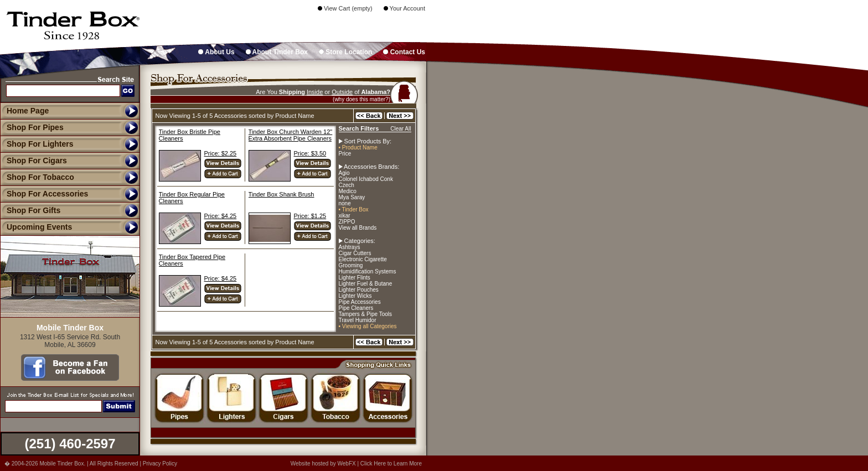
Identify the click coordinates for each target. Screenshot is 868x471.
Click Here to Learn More (391, 464)
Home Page (28, 111)
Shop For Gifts (30, 210)
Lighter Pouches (359, 290)
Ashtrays (350, 247)
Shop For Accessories (44, 194)
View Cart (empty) (345, 8)
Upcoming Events (36, 227)
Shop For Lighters (37, 144)
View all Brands (358, 228)
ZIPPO (347, 222)
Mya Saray (352, 197)
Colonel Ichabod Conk (366, 179)
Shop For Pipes (32, 127)
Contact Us (404, 52)
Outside (342, 92)
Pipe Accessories (360, 302)
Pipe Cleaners (356, 308)
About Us (216, 52)
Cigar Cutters (355, 253)
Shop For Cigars (33, 161)
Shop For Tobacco (37, 177)
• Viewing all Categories (368, 326)
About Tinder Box (277, 52)
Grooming (351, 265)
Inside (315, 92)
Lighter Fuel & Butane (366, 284)
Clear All (401, 129)
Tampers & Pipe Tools (366, 314)
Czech (347, 185)
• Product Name (358, 147)
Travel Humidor (358, 320)
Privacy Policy (160, 464)
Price (345, 154)
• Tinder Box (354, 209)
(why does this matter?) (361, 99)
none (345, 203)
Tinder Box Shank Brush (281, 194)
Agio (344, 173)
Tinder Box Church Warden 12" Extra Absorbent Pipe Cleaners (291, 135)
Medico (348, 191)
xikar (345, 216)
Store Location (345, 52)
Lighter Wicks (355, 296)
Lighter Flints (355, 278)
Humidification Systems (368, 271)
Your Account (404, 8)
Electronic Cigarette (363, 259)
